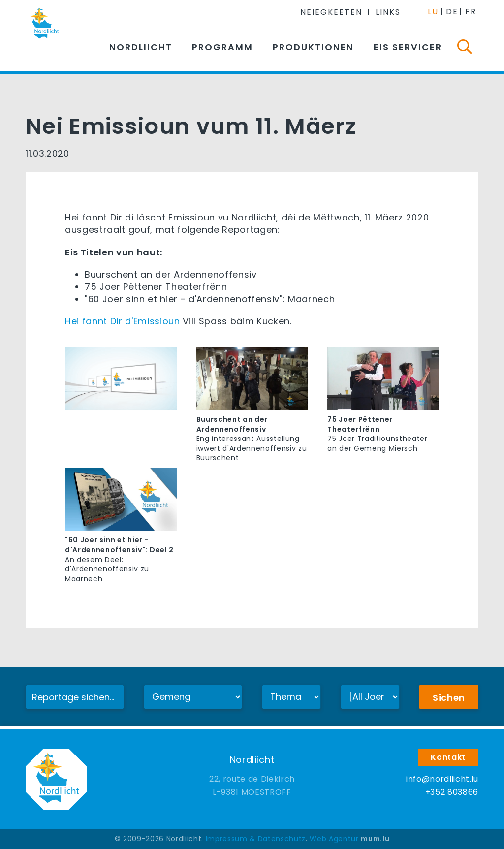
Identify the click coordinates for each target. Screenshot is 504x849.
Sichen (449, 698)
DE (452, 12)
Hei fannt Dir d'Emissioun (123, 321)
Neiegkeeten (331, 12)
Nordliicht (141, 47)
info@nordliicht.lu (442, 779)
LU (433, 12)
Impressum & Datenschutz (256, 839)
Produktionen (313, 47)
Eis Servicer (408, 47)
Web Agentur (334, 839)
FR (471, 12)
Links (388, 12)
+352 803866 (452, 792)
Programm (222, 47)
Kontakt (448, 757)
